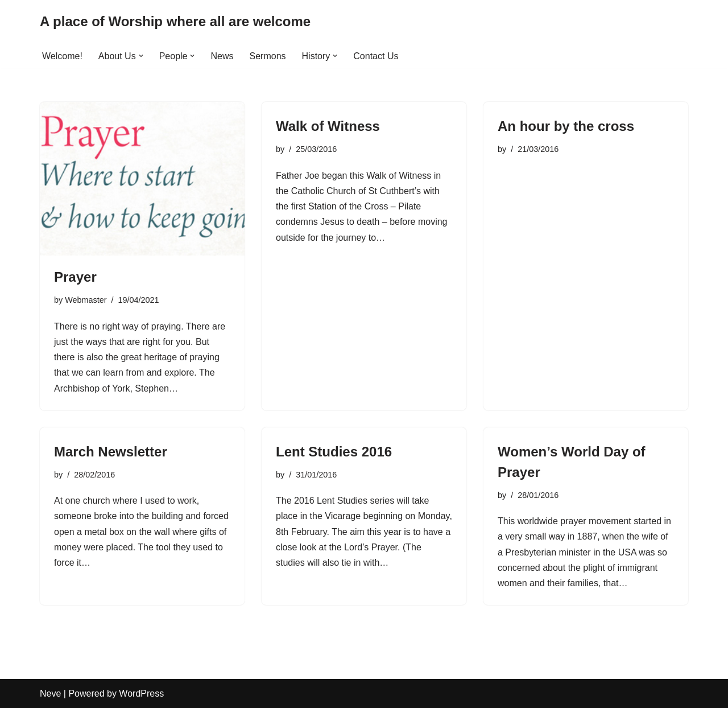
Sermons (268, 56)
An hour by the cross (566, 126)
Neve (50, 693)
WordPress (141, 693)
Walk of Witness (328, 126)
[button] (141, 56)
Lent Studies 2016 (334, 452)
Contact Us (376, 56)
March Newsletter (111, 452)
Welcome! (62, 56)
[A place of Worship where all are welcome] (175, 22)
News (222, 56)
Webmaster (86, 300)
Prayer (75, 277)
